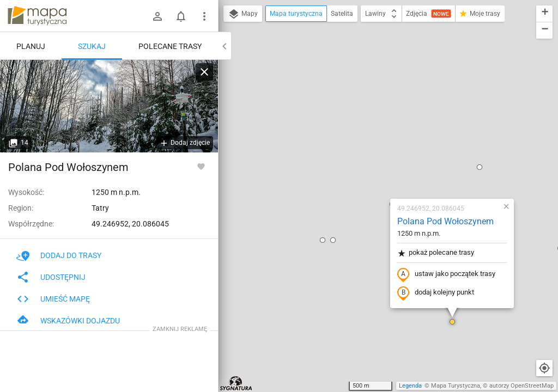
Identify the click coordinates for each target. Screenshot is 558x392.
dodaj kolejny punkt (371, 167)
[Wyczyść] (204, 72)
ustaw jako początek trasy (382, 149)
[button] (258, 114)
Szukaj (92, 46)
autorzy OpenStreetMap (521, 386)
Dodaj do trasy (59, 255)
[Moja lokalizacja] (544, 368)
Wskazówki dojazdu (68, 321)
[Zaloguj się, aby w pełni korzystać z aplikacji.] (201, 166)
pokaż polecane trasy (371, 127)
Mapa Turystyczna (456, 386)
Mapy (243, 14)
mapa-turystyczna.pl (37, 16)
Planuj (31, 46)
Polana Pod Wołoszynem (381, 96)
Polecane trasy (170, 46)
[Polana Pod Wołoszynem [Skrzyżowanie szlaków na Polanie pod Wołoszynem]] (109, 106)
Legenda (410, 386)
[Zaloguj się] (157, 16)
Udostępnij (51, 277)
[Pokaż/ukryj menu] (204, 16)
